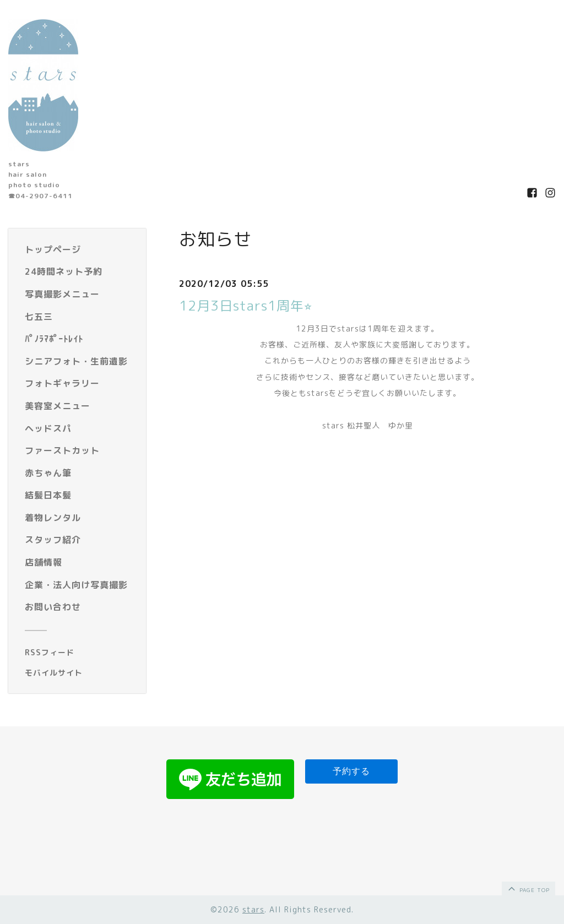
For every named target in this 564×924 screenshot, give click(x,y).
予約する (351, 771)
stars (253, 909)
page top (528, 888)
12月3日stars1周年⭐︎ (246, 306)
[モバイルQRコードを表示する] (81, 673)
